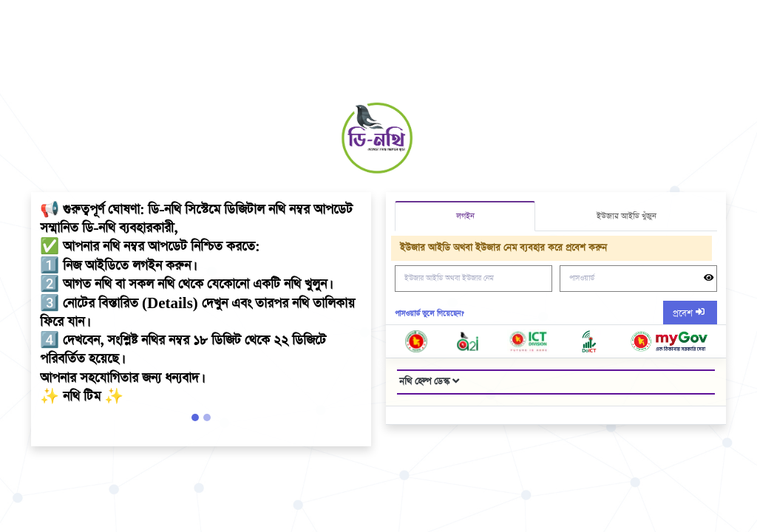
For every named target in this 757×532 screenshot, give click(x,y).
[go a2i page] (468, 341)
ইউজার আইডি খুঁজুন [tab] (627, 216)
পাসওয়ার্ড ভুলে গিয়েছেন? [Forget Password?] (429, 314)
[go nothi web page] (668, 341)
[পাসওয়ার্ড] (638, 279)
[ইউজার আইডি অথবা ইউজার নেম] (473, 279)
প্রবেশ (684, 314)
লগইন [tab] (465, 216)
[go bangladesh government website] (416, 341)
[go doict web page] (589, 341)
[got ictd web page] (528, 341)
